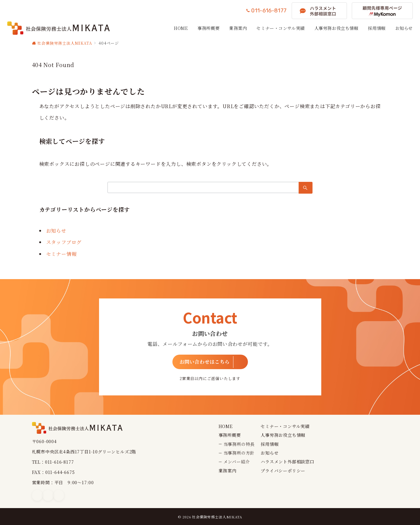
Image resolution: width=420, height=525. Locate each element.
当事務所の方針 (239, 453)
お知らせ (56, 231)
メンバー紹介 (237, 462)
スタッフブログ (64, 242)
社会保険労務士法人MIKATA (217, 517)
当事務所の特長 (239, 444)
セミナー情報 (61, 254)
